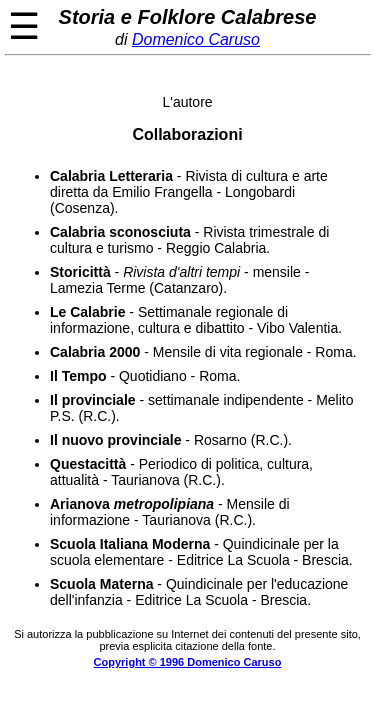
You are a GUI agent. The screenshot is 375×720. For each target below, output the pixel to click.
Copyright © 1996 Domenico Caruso (188, 662)
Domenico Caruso (196, 39)
